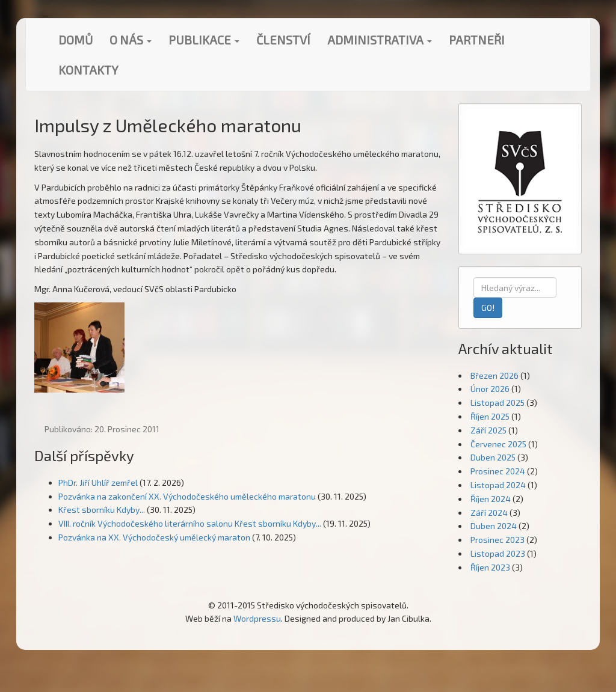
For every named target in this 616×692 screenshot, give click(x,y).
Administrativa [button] (380, 40)
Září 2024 (489, 513)
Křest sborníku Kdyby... (102, 510)
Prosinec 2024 (498, 471)
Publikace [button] (204, 40)
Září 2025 (488, 430)
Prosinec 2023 (497, 540)
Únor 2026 (490, 389)
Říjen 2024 (491, 499)
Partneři (477, 40)
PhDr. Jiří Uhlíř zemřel (98, 482)
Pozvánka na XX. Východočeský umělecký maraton (154, 537)
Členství (283, 40)
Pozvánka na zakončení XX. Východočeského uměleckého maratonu (187, 496)
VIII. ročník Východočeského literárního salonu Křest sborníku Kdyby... (190, 523)
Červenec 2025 (498, 444)
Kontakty (88, 70)
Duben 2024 (494, 526)
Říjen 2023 (490, 567)
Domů (75, 40)
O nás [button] (131, 40)
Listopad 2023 (498, 553)
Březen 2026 (494, 375)
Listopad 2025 (497, 403)
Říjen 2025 (490, 416)
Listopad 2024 (498, 485)
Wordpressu (257, 618)
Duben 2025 (493, 457)
